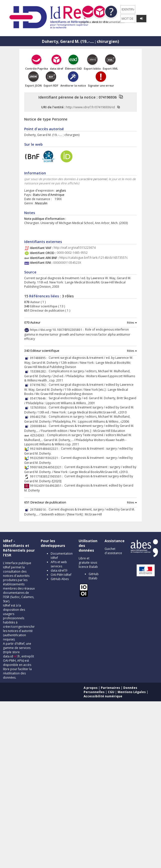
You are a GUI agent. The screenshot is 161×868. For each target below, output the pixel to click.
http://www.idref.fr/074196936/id (90, 107)
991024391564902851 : (47, 486)
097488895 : (39, 358)
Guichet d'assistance (113, 551)
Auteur (35, 302)
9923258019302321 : (45, 458)
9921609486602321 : (45, 449)
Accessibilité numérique (103, 696)
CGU (111, 692)
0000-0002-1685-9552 (72, 253)
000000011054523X (67, 263)
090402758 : (39, 417)
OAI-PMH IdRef (61, 575)
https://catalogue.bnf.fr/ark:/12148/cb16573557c (94, 258)
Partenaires (110, 688)
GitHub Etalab (94, 576)
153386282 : (39, 371)
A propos (91, 688)
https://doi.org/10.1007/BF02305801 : (58, 330)
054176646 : (39, 398)
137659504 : (39, 408)
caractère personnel (93, 179)
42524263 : (38, 435)
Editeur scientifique (43, 306)
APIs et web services (59, 564)
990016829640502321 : (47, 467)
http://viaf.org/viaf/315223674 (75, 248)
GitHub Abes (60, 579)
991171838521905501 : (47, 476)
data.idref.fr (59, 570)
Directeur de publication (47, 310)
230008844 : (39, 426)
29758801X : (39, 510)
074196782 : (39, 385)
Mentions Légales (132, 692)
